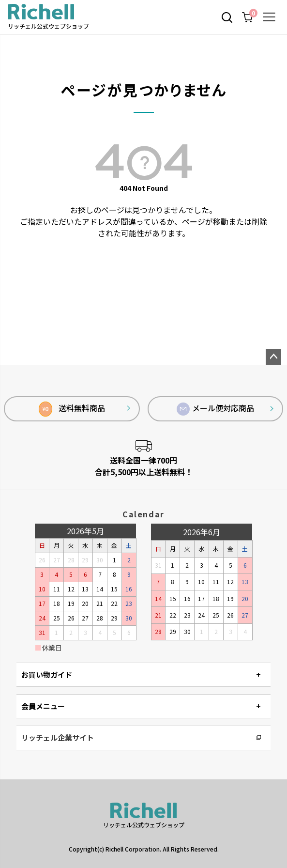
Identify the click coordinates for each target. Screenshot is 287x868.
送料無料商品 (72, 409)
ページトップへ (273, 357)
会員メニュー (43, 706)
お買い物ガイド (47, 674)
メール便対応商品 (215, 409)
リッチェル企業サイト (58, 737)
